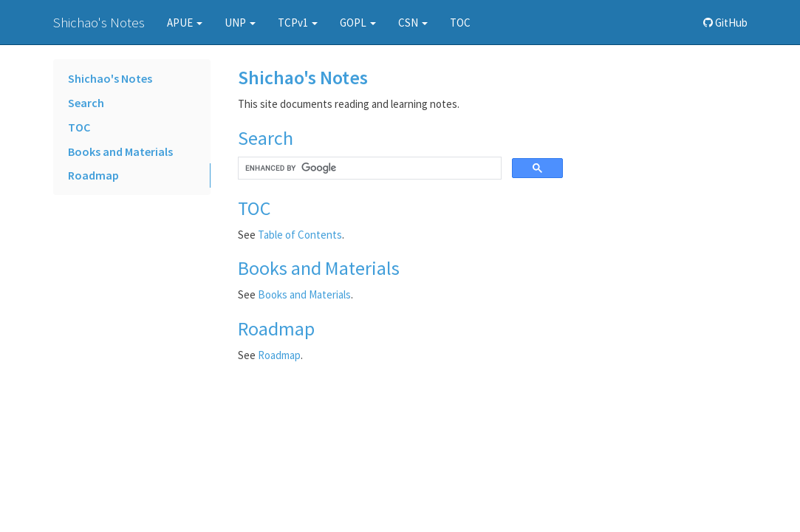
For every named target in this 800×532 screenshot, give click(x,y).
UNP (240, 23)
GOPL (358, 23)
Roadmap (93, 175)
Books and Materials (120, 151)
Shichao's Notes (99, 22)
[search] (368, 168)
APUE (185, 23)
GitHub (725, 23)
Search (86, 103)
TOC (460, 23)
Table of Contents (300, 235)
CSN (413, 23)
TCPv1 (298, 23)
